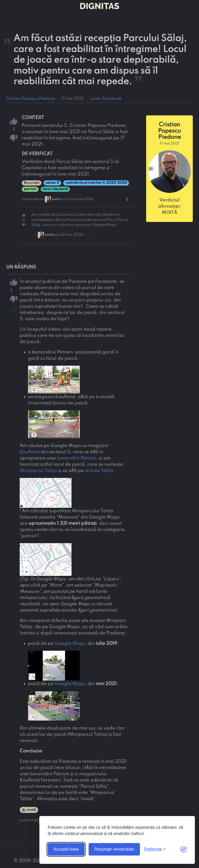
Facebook (112, 99)
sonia (56, 199)
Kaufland (30, 452)
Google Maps (70, 643)
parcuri (30, 189)
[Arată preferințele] (155, 849)
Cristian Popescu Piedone (30, 99)
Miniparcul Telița (38, 471)
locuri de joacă (55, 189)
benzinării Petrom (77, 458)
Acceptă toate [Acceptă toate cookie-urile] (66, 849)
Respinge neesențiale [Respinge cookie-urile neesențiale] (114, 849)
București (32, 183)
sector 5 (52, 183)
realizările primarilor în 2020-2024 (96, 183)
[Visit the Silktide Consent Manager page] (183, 849)
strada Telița (99, 471)
